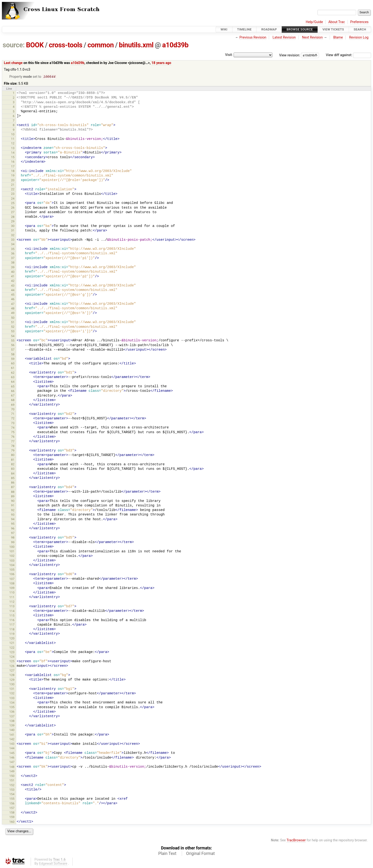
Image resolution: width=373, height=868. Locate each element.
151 (12, 781)
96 (13, 529)
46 (13, 300)
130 (12, 685)
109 (12, 588)
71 (13, 414)
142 (12, 740)
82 (13, 465)
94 (13, 520)
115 (12, 616)
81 (13, 460)
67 (13, 396)
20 (13, 181)
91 (13, 506)
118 (12, 630)
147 (12, 763)
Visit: (229, 55)
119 (12, 634)
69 (13, 405)
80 (13, 455)
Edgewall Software (53, 864)
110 (12, 593)
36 (13, 254)
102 (12, 556)
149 (12, 772)
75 (13, 433)
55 (13, 341)
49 (13, 313)
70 (13, 410)
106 (12, 575)
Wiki (224, 29)
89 (13, 497)
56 (13, 346)
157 (12, 808)
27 (13, 213)
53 (13, 332)
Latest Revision (284, 37)
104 (12, 566)
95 (13, 524)
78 (13, 446)
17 (13, 167)
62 (13, 373)
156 (12, 804)
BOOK (35, 45)
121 (12, 643)
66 (13, 391)
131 (12, 689)
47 (13, 304)
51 (13, 323)
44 (13, 291)
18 (13, 171)
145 (12, 753)
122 (12, 648)
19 (13, 176)
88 (13, 492)
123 (12, 653)
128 (12, 675)
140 (12, 730)
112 (12, 602)
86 (13, 483)
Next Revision (312, 37)
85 (13, 478)
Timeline (244, 29)
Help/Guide (314, 22)
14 (13, 153)
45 (13, 295)
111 (12, 598)
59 (13, 359)
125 (12, 662)
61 (13, 368)
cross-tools (66, 45)
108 (12, 584)
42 (13, 281)
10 (13, 135)
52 (13, 327)
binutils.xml (136, 45)
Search (360, 29)
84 (13, 474)
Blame (338, 37)
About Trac (337, 22)
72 (13, 419)
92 (13, 511)
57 (13, 350)
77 (13, 442)
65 (13, 387)
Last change (13, 63)
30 (13, 226)
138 (12, 721)
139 (12, 726)
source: (14, 45)
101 (12, 552)
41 (13, 277)
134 (12, 703)
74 (13, 428)
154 (12, 795)
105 (12, 570)
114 (12, 611)
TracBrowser (296, 841)
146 (12, 758)
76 (13, 437)
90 (13, 501)
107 (12, 579)
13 (13, 149)
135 (12, 708)
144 (12, 749)
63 (13, 378)
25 (13, 204)
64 (13, 382)
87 (13, 488)
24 (13, 199)
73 (13, 424)
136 (12, 712)
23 (13, 194)
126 (12, 666)
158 (12, 813)
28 (13, 217)
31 (13, 231)
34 (13, 245)
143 (12, 744)
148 (12, 767)
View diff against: (348, 55)
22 (13, 190)
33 (13, 240)
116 (12, 620)
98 (13, 538)
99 (13, 543)
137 (12, 717)
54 (13, 336)
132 (12, 694)
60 (13, 364)
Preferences (359, 22)
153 (12, 790)
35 (13, 249)
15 (13, 158)
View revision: (290, 55)
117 (12, 625)
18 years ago (161, 63)
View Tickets (333, 29)
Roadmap (269, 29)
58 (13, 355)
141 (12, 735)
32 (13, 236)
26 (13, 208)
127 (12, 671)
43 (13, 286)
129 (12, 680)
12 (13, 144)
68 (13, 400)
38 (13, 263)
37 (13, 258)
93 (13, 515)
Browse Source (300, 29)
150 (12, 776)
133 (12, 699)
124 (12, 657)
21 (13, 185)
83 (13, 469)
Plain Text (167, 854)
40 (13, 272)
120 (12, 639)
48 (13, 309)
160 (12, 822)
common (101, 45)
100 (12, 547)
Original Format (200, 854)
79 (13, 451)
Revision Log (359, 37)
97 (13, 533)
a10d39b (175, 45)
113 (12, 607)
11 (13, 139)
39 (13, 268)
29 (13, 222)
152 (12, 786)
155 (12, 799)
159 (12, 817)
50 (13, 318)
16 (13, 162)
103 (12, 561)
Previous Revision (253, 37)
